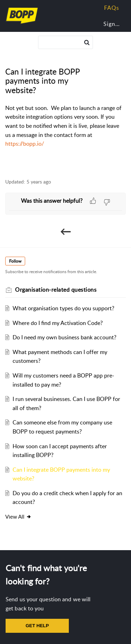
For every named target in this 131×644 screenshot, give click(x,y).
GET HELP (37, 626)
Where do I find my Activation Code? (58, 323)
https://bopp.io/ (25, 144)
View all (18, 517)
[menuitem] (110, 24)
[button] (87, 42)
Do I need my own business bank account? (64, 337)
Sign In (113, 24)
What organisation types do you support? (63, 308)
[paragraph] (65, 126)
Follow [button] (15, 261)
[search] (66, 42)
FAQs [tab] (112, 8)
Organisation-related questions (56, 290)
